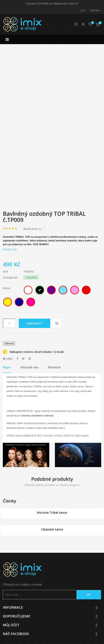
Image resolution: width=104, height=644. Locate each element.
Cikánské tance (52, 529)
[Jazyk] (94, 11)
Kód (5, 272)
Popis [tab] (7, 367)
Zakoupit (34, 323)
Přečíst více (10, 249)
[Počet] (9, 323)
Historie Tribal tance (52, 513)
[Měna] (81, 11)
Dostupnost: (10, 277)
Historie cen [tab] (30, 367)
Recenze (32, 229)
